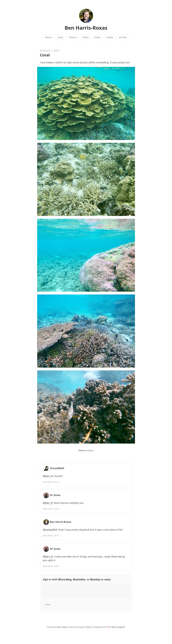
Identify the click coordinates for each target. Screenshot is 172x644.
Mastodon (79, 579)
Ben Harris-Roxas (86, 28)
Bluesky (95, 579)
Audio (110, 37)
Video (98, 37)
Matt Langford (118, 629)
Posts (86, 37)
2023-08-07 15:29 (51, 509)
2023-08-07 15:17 (51, 482)
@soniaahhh (50, 530)
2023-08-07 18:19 (51, 536)
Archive (123, 37)
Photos (73, 37)
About (48, 37)
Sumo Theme (86, 629)
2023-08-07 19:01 (51, 566)
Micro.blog (65, 579)
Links (60, 37)
